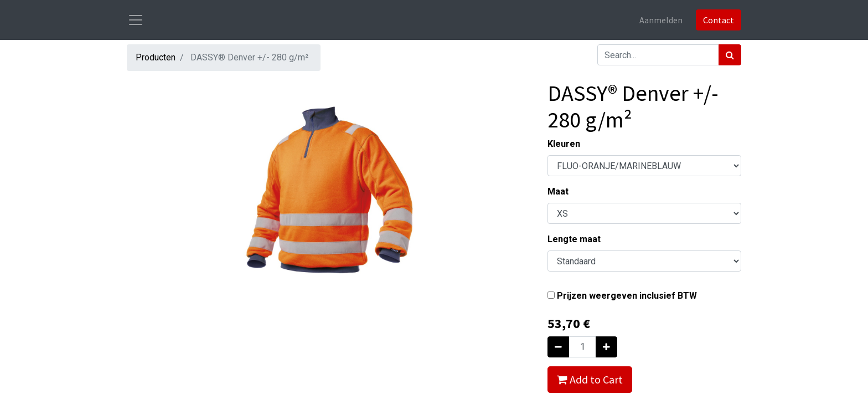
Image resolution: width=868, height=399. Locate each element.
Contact (719, 20)
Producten (156, 57)
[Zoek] (730, 55)
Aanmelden (661, 20)
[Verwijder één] (558, 347)
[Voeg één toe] (606, 347)
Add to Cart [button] (590, 379)
